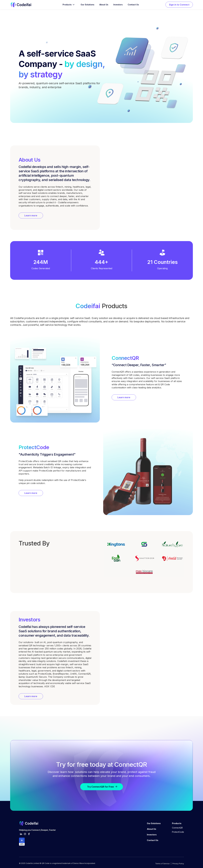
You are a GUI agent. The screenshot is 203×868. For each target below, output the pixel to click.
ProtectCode (178, 832)
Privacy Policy (178, 864)
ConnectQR (177, 828)
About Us (104, 5)
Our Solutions (87, 5)
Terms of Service (162, 864)
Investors (118, 5)
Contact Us (133, 5)
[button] (69, 5)
